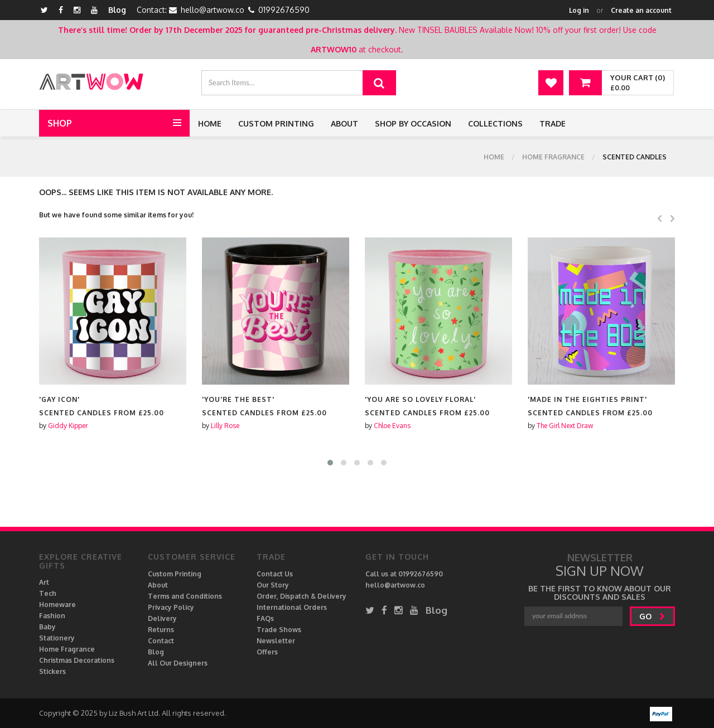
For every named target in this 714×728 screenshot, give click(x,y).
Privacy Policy (171, 607)
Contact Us (275, 574)
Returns (161, 630)
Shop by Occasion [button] (413, 123)
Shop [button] (60, 123)
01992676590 (284, 10)
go (652, 616)
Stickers (52, 671)
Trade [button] (553, 123)
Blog (117, 10)
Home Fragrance (553, 157)
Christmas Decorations (77, 660)
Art (44, 582)
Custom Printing (276, 123)
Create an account (641, 10)
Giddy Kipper (68, 426)
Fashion (52, 616)
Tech (48, 593)
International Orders (292, 607)
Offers (267, 652)
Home (210, 123)
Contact (161, 641)
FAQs (265, 618)
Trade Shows (279, 630)
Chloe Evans (392, 426)
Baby (47, 627)
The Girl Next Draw (565, 426)
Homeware (57, 605)
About (344, 123)
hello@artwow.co (213, 10)
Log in (579, 10)
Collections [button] (495, 123)
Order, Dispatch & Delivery (301, 596)
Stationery (57, 638)
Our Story (273, 585)
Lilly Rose (225, 426)
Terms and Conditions (185, 596)
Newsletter (276, 641)
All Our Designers (178, 663)
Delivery (162, 618)
